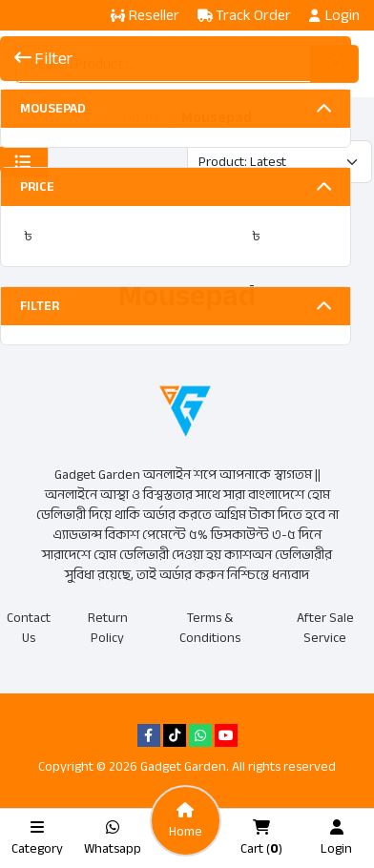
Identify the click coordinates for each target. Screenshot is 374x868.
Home (142, 117)
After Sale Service (325, 628)
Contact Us (29, 628)
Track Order (244, 15)
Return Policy (108, 628)
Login (334, 15)
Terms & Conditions (210, 628)
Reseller (145, 15)
